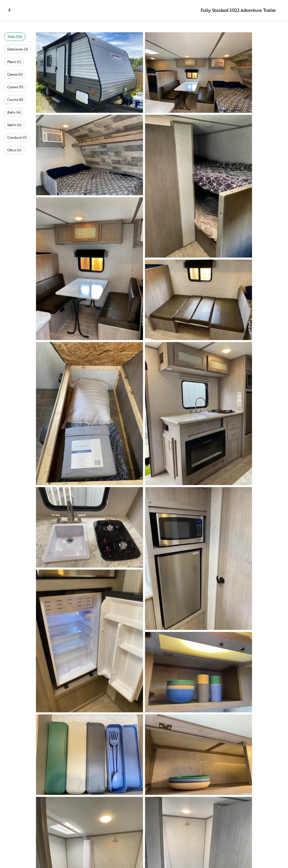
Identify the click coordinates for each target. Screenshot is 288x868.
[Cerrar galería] (10, 10)
